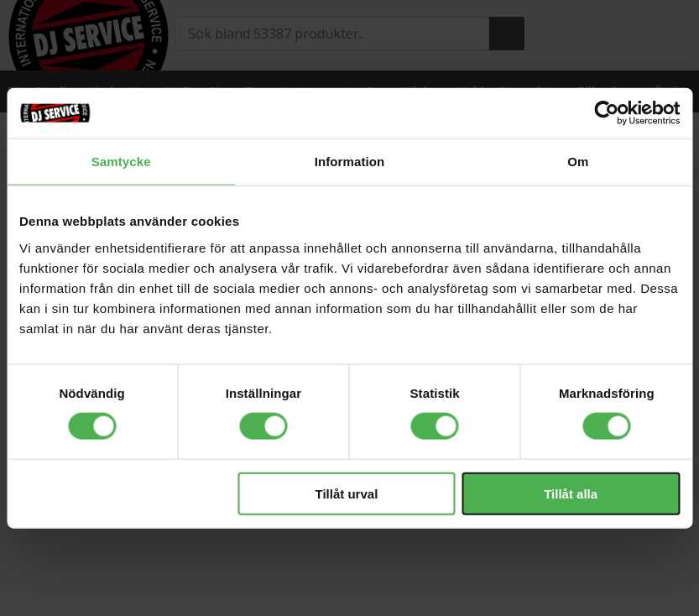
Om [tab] (578, 162)
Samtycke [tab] (121, 162)
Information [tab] (350, 162)
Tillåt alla (571, 493)
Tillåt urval (347, 493)
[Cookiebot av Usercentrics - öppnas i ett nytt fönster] (606, 113)
